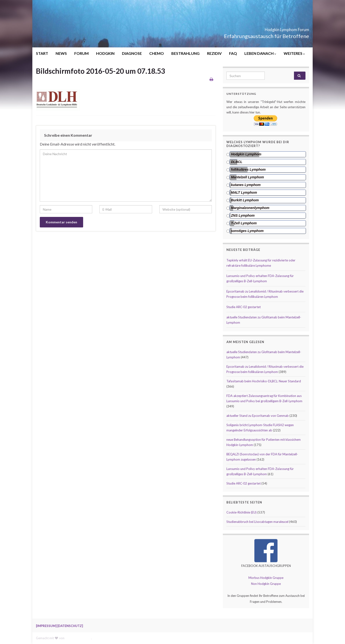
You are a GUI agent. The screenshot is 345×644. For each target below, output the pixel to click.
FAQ (233, 53)
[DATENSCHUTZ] (70, 626)
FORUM (81, 53)
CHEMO (157, 53)
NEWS (61, 53)
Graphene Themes (78, 638)
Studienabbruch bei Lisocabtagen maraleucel (257, 522)
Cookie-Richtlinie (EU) (241, 512)
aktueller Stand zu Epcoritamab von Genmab (258, 416)
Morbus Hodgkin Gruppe (266, 578)
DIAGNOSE (132, 53)
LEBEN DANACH (260, 53)
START (42, 53)
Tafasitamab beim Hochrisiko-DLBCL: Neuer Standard (264, 381)
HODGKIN (105, 53)
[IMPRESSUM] (46, 626)
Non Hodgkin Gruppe (266, 584)
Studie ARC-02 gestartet (244, 307)
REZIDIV (214, 53)
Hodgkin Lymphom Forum (269, 28)
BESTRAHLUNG (185, 53)
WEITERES (294, 53)
